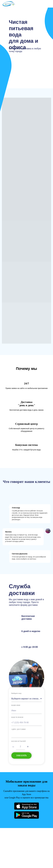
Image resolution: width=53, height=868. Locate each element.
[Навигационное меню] (49, 4)
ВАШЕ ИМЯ (16, 705)
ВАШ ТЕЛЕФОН (17, 717)
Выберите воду (16, 693)
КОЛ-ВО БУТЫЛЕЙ (18, 741)
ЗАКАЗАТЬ (22, 755)
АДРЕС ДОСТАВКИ (18, 729)
